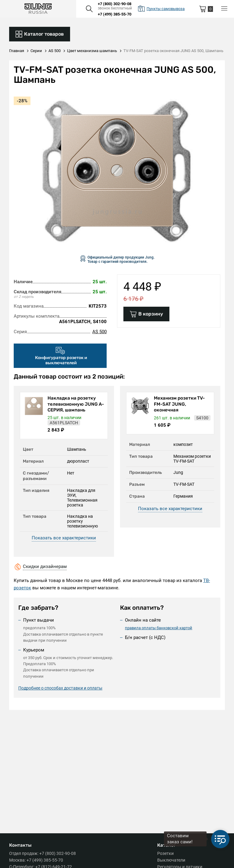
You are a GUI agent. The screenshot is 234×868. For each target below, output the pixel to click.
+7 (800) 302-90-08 (115, 4)
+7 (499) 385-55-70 (115, 14)
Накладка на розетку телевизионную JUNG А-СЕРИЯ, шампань (76, 404)
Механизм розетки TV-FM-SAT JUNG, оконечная (179, 404)
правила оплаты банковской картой (159, 628)
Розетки (165, 853)
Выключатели (171, 860)
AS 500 (99, 332)
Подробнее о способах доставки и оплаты (60, 688)
